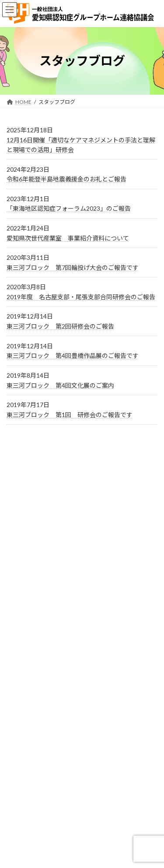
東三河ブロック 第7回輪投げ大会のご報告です (73, 267)
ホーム (14, 793)
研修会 (47, 561)
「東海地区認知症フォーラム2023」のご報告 (69, 208)
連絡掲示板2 (21, 825)
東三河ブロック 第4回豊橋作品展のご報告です (73, 356)
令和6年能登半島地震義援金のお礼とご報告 (66, 179)
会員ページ (54, 536)
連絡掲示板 (20, 809)
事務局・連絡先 (25, 744)
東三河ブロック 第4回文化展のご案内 (60, 385)
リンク (14, 760)
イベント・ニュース (69, 486)
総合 (43, 586)
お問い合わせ (22, 728)
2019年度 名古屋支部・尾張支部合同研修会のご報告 (81, 297)
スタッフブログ (61, 511)
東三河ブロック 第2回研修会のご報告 (60, 326)
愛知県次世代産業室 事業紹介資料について (68, 238)
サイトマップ (22, 777)
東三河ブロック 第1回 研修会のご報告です (70, 415)
